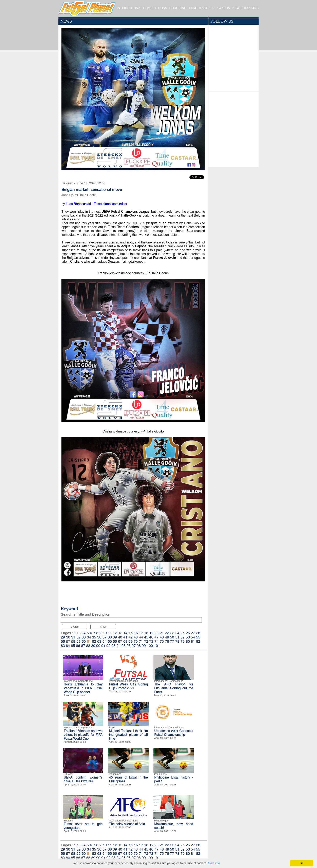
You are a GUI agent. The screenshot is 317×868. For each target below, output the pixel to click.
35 (94, 637)
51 (177, 637)
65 (110, 641)
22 (167, 633)
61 (89, 641)
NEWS (237, 8)
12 (115, 633)
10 (105, 633)
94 (118, 646)
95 (124, 646)
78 (177, 641)
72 (146, 641)
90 (98, 646)
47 (156, 637)
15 (131, 633)
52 (183, 637)
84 (68, 646)
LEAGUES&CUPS (201, 8)
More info (214, 863)
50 (172, 637)
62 (94, 641)
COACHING (178, 8)
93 (113, 646)
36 (99, 637)
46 (151, 637)
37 (105, 637)
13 (120, 633)
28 (198, 633)
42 (131, 637)
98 (139, 646)
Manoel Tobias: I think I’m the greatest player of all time (128, 735)
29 (63, 637)
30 (68, 637)
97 (134, 646)
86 (78, 646)
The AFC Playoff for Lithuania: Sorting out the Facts (174, 688)
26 (188, 633)
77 (172, 641)
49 (167, 637)
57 (68, 641)
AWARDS (223, 8)
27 (193, 633)
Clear (103, 627)
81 (193, 641)
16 (136, 633)
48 (162, 637)
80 (188, 641)
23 (172, 633)
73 (151, 641)
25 (183, 633)
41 (125, 637)
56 (63, 641)
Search (75, 627)
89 (93, 646)
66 (115, 641)
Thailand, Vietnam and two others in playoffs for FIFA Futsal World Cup (83, 735)
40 (120, 637)
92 (108, 646)
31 (73, 637)
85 (73, 646)
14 (125, 633)
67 (120, 641)
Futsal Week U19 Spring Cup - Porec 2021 (128, 686)
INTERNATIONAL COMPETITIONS (142, 8)
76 (167, 641)
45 (146, 637)
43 (136, 637)
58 (73, 641)
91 (103, 646)
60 (84, 641)
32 (78, 637)
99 (144, 646)
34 (89, 637)
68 (125, 641)
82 (198, 641)
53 (188, 637)
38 (110, 637)
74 (156, 641)
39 (115, 637)
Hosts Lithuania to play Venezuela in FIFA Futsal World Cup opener (83, 688)
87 (83, 646)
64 (105, 641)
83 (63, 646)
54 (193, 637)
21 (162, 633)
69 (131, 641)
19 (151, 633)
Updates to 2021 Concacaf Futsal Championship (174, 733)
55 (198, 637)
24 (177, 633)
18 (146, 633)
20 (156, 633)
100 (150, 646)
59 (78, 641)
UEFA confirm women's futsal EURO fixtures (83, 779)
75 (162, 641)
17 (141, 633)
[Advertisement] (233, 129)
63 (99, 641)
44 (141, 637)
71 (141, 641)
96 (129, 646)
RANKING (251, 8)
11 (110, 633)
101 (157, 646)
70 (136, 641)
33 (84, 637)
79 (183, 641)
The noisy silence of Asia (127, 824)
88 (88, 646)
